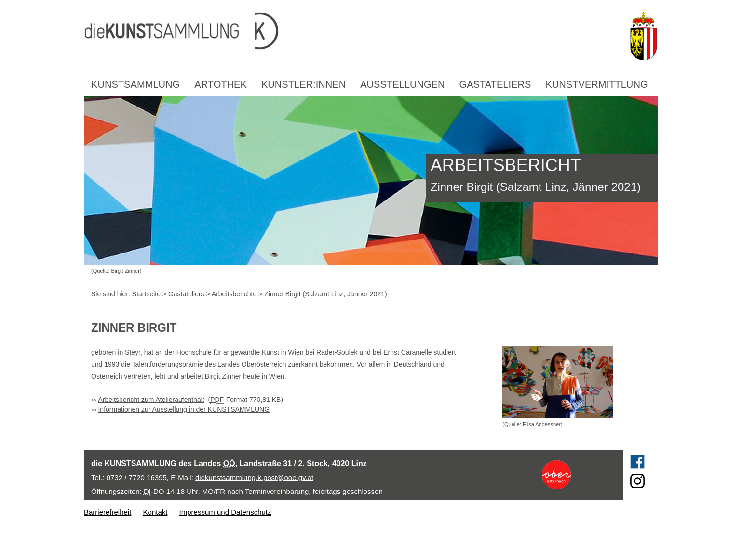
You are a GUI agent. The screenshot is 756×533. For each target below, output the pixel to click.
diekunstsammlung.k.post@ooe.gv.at (254, 477)
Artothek (221, 84)
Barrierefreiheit (108, 512)
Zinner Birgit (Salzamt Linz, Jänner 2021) (325, 294)
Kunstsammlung (135, 84)
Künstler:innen (304, 84)
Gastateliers (495, 84)
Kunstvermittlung (596, 84)
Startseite (146, 294)
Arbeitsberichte (234, 294)
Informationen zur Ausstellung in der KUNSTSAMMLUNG (184, 409)
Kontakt (155, 512)
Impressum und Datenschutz (225, 512)
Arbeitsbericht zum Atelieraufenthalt (151, 400)
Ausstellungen (402, 84)
